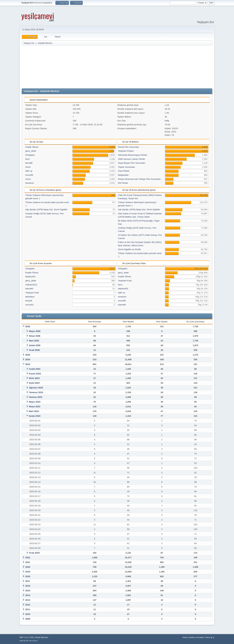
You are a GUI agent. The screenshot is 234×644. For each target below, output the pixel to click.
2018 (28, 576)
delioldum (30, 297)
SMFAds (23, 641)
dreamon (30, 183)
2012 (28, 605)
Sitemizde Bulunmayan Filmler (133, 155)
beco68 (29, 163)
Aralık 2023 (35, 369)
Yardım (185, 637)
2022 (28, 558)
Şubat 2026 (35, 345)
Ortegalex (30, 155)
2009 (28, 619)
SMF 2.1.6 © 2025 (27, 637)
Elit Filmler (123, 183)
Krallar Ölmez (32, 147)
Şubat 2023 (35, 416)
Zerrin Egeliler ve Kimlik (129, 249)
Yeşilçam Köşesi (126, 151)
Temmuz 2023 (36, 392)
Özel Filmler (124, 171)
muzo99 (29, 175)
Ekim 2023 (34, 378)
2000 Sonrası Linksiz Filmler (132, 159)
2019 (28, 572)
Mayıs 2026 (35, 331)
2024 (28, 360)
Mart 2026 (34, 341)
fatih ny (29, 171)
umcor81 (30, 305)
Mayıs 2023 (35, 402)
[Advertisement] (117, 67)
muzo (28, 179)
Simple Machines (41, 637)
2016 (28, 586)
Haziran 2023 (36, 397)
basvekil (29, 289)
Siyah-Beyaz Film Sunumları (132, 163)
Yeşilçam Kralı (32, 293)
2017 (28, 581)
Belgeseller (123, 175)
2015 (28, 591)
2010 (28, 614)
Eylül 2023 (34, 383)
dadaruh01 (31, 277)
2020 (28, 567)
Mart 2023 (34, 411)
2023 (28, 364)
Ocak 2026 (34, 350)
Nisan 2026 (35, 336)
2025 (28, 355)
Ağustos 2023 (36, 388)
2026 (28, 326)
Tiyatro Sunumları (127, 167)
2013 (28, 600)
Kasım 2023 (35, 374)
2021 (28, 562)
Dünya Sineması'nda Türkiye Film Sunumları (139, 179)
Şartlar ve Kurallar (196, 637)
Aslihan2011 (31, 285)
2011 (28, 609)
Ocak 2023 (34, 553)
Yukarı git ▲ (210, 637)
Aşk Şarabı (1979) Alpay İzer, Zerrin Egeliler (46, 209)
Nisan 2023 (35, 407)
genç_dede (31, 151)
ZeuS (28, 167)
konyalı (29, 301)
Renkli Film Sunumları (129, 147)
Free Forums (33, 641)
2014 (28, 595)
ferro (28, 159)
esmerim (122, 297)
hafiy (167, 121)
